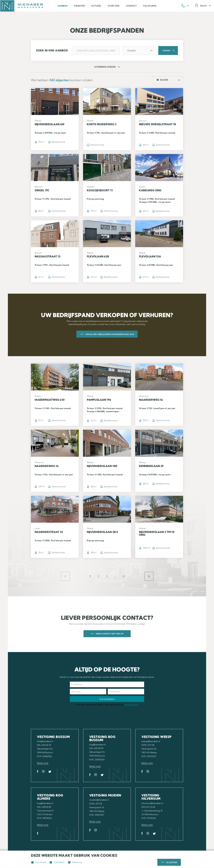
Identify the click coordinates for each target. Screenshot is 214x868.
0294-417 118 (148, 745)
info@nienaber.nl (45, 741)
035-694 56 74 (44, 745)
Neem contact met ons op (110, 634)
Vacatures (150, 6)
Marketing (75, 862)
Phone (185, 6)
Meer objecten (149, 576)
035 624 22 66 (148, 807)
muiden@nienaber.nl (99, 800)
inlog (203, 6)
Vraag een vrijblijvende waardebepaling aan (110, 334)
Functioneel (39, 862)
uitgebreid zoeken (105, 67)
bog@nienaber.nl (97, 745)
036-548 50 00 (44, 807)
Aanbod (63, 6)
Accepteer (172, 862)
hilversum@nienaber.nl (152, 803)
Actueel (96, 6)
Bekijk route (43, 763)
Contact (131, 6)
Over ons (114, 6)
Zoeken (166, 51)
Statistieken (57, 862)
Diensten (79, 6)
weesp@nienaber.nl (151, 741)
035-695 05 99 (96, 748)
